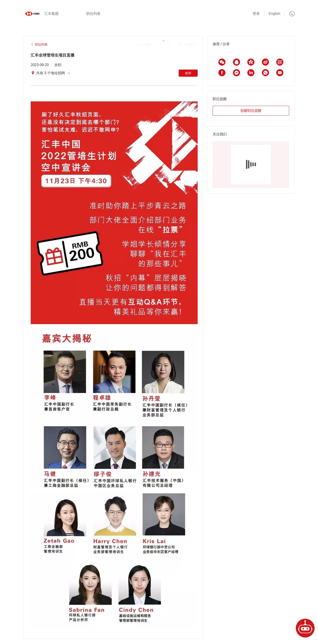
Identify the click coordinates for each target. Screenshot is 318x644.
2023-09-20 (40, 65)
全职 (58, 65)
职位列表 (93, 14)
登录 (256, 14)
